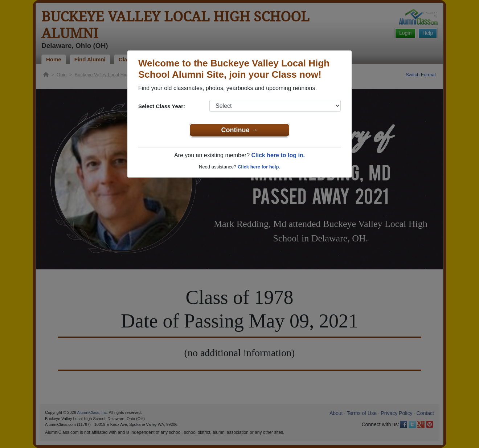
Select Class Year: (162, 106)
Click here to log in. (278, 155)
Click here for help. (259, 167)
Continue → (240, 130)
